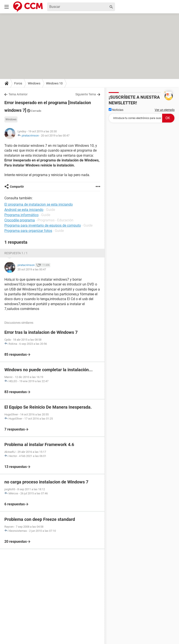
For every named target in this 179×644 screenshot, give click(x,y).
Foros (18, 83)
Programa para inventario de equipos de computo (43, 225)
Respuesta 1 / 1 (16, 253)
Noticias (116, 110)
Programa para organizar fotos (28, 231)
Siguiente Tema (86, 94)
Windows (34, 83)
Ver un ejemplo (165, 110)
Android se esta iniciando (24, 210)
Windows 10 (54, 83)
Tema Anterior (18, 94)
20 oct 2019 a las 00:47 (55, 136)
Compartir (17, 187)
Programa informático (21, 215)
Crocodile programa (20, 220)
